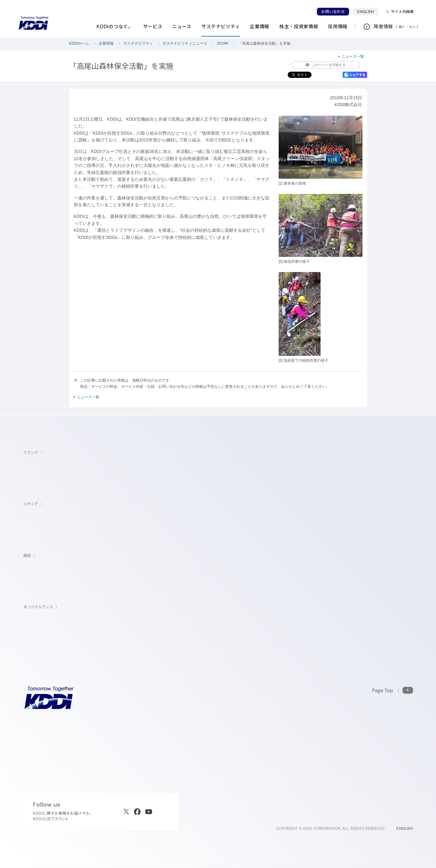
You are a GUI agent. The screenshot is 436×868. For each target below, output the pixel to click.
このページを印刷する (326, 65)
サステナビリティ (138, 43)
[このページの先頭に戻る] (393, 690)
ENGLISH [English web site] (405, 828)
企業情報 (106, 43)
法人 (413, 27)
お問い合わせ (333, 12)
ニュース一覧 (353, 56)
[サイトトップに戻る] (34, 23)
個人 (402, 27)
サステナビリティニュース (185, 43)
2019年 (223, 43)
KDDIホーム (79, 43)
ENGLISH (366, 12)
